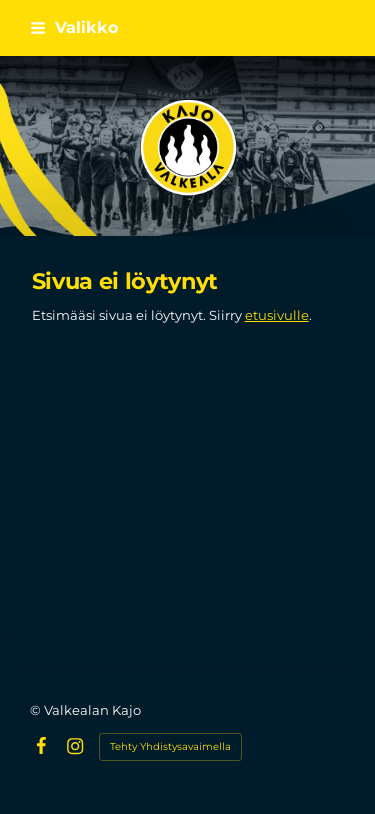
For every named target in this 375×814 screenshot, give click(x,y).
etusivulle (277, 315)
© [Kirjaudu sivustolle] (37, 710)
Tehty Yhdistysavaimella (170, 746)
